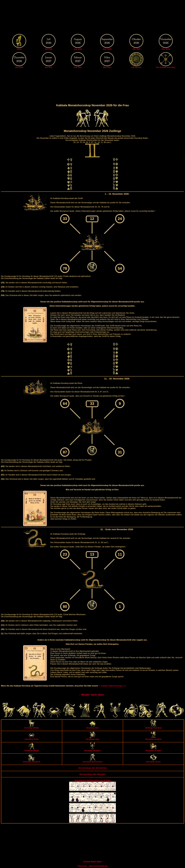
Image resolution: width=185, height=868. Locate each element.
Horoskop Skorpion (92, 750)
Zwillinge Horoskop (153, 727)
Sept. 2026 (107, 49)
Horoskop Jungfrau (153, 738)
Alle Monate (136, 67)
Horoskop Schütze (153, 750)
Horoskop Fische (153, 761)
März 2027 (107, 67)
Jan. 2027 (49, 67)
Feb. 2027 (78, 67)
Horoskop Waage (32, 750)
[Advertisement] (92, 17)
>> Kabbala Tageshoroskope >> (112, 686)
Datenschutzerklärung (98, 866)
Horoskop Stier (92, 727)
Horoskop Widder (32, 727)
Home (19, 49)
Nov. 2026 (166, 49)
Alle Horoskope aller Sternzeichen (93, 768)
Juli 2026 (49, 49)
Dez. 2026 (19, 67)
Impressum (82, 866)
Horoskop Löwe (93, 738)
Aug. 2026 (78, 49)
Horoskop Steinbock (32, 761)
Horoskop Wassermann (93, 761)
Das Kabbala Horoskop (166, 67)
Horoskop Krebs (32, 738)
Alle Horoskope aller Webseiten (92, 774)
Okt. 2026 (136, 49)
